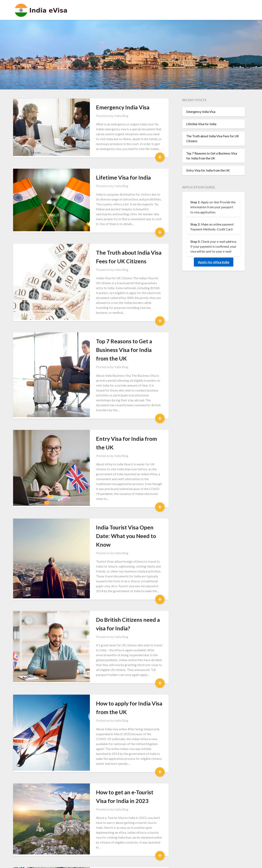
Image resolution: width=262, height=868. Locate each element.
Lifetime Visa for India (109, 177)
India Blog (107, 116)
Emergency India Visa (108, 107)
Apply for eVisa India (214, 262)
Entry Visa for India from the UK (121, 405)
